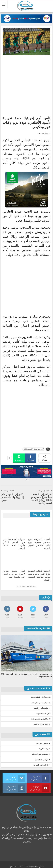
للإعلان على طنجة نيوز (40, 765)
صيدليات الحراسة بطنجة (41, 703)
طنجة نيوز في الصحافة (40, 754)
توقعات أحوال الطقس (41, 708)
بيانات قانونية (44, 749)
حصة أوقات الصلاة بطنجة (41, 697)
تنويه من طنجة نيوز (42, 760)
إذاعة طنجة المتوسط (41, 724)
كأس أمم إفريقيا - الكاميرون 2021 (34, 449)
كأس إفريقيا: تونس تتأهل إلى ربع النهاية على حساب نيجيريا (12, 497)
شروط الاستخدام (42, 743)
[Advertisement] (26, 85)
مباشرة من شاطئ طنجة (41, 719)
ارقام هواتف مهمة (44, 714)
